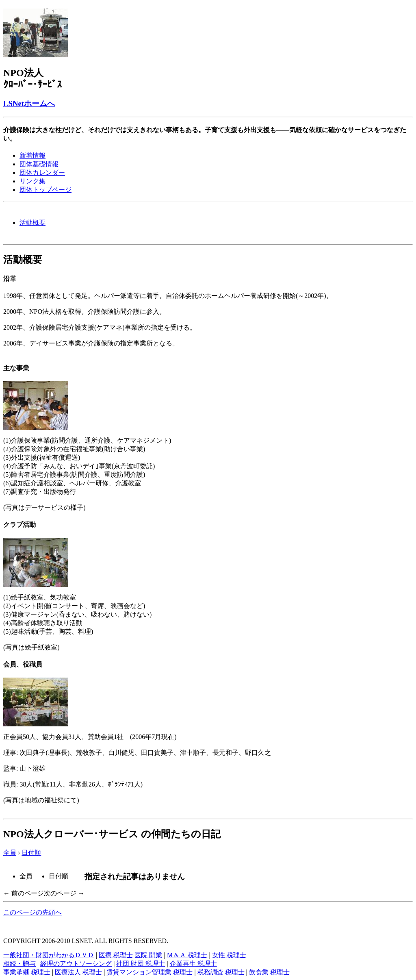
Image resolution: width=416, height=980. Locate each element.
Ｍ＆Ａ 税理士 (187, 955)
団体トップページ (45, 190)
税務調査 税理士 (221, 972)
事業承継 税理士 (27, 972)
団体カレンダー (42, 173)
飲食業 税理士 (269, 972)
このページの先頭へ (32, 912)
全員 (10, 853)
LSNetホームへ (29, 103)
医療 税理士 (116, 955)
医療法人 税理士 (78, 972)
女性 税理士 (229, 955)
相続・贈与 (19, 964)
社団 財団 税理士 (141, 964)
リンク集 (32, 181)
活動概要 (32, 223)
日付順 (31, 853)
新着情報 (32, 155)
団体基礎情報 (39, 164)
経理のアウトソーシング (76, 964)
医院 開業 (148, 955)
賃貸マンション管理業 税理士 (149, 972)
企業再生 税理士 (193, 964)
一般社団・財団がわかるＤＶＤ (49, 955)
